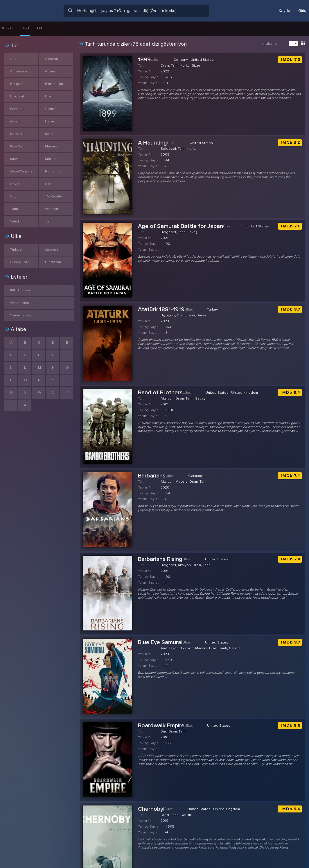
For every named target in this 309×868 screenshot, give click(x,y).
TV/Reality (53, 196)
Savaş (15, 184)
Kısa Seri (17, 146)
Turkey (212, 310)
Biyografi (17, 96)
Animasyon (19, 71)
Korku (50, 134)
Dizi (25, 28)
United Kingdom (245, 393)
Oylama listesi (22, 303)
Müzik (15, 159)
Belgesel (18, 84)
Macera (51, 146)
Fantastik (18, 109)
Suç (13, 196)
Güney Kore (20, 262)
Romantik (53, 171)
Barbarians (152, 476)
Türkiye (16, 250)
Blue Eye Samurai (160, 642)
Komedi (16, 134)
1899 (144, 60)
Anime (50, 71)
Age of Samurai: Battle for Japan (180, 226)
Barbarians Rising (160, 559)
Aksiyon (52, 59)
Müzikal (51, 159)
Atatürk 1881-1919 (161, 309)
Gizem (15, 121)
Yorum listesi (20, 315)
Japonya (52, 250)
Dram (49, 96)
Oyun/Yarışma (21, 171)
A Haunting (152, 143)
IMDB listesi (20, 290)
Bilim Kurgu (54, 84)
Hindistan (53, 262)
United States (202, 60)
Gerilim (51, 109)
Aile (13, 59)
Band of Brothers (160, 393)
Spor (49, 184)
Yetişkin (16, 221)
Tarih (14, 209)
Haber (50, 121)
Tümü (49, 221)
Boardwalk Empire (161, 726)
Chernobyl (151, 809)
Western (52, 209)
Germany (181, 60)
